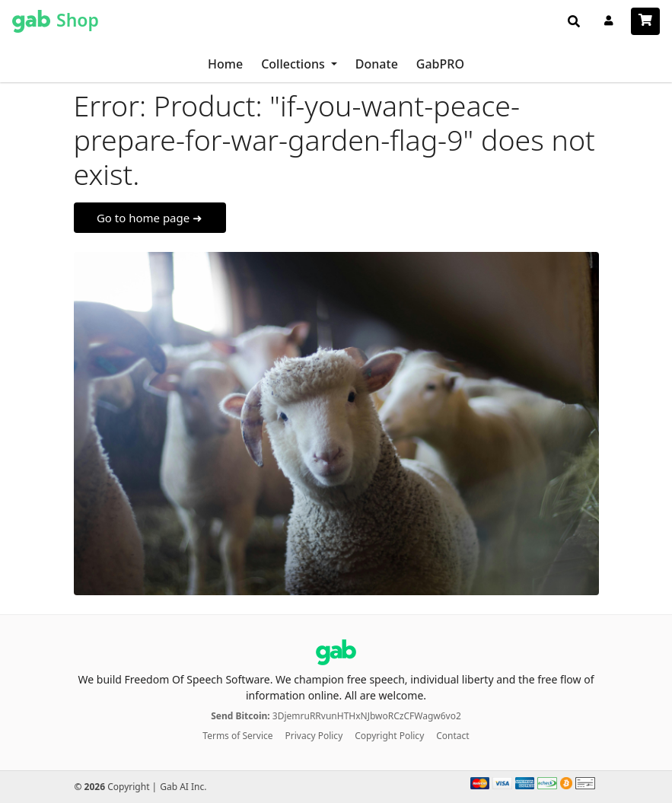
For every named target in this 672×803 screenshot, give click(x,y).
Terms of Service (237, 736)
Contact (452, 736)
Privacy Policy (314, 736)
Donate (377, 64)
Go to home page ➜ (150, 218)
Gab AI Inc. (183, 787)
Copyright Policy (389, 736)
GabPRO (440, 64)
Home (225, 64)
